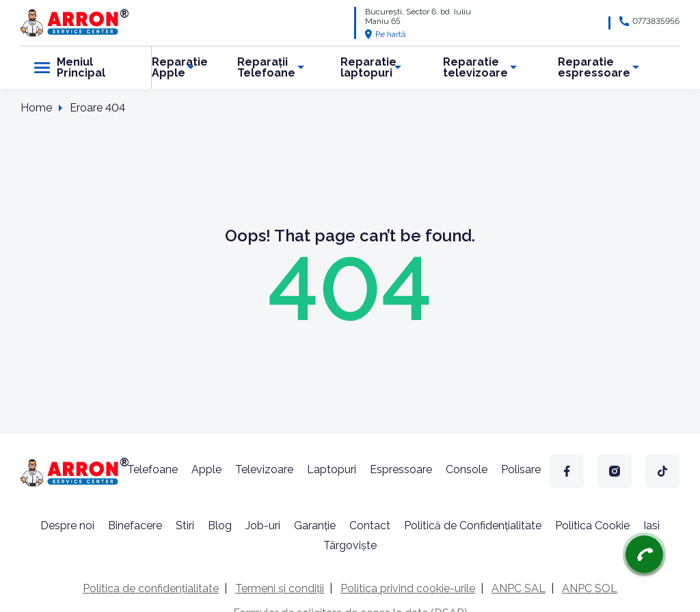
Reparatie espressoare (594, 67)
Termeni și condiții (280, 588)
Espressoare (401, 469)
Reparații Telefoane (266, 67)
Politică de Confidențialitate (473, 525)
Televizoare (264, 469)
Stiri (185, 525)
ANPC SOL (590, 588)
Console (467, 469)
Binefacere (135, 525)
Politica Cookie (592, 525)
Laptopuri (332, 469)
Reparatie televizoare (475, 67)
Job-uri (263, 525)
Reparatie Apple (180, 67)
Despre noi (67, 525)
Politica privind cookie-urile (408, 588)
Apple (206, 469)
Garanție (315, 525)
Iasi (651, 525)
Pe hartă (386, 34)
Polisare (521, 469)
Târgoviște (350, 545)
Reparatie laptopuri (368, 67)
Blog (220, 525)
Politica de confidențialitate (151, 588)
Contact (370, 525)
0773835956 (656, 21)
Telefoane (152, 469)
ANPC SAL (519, 588)
